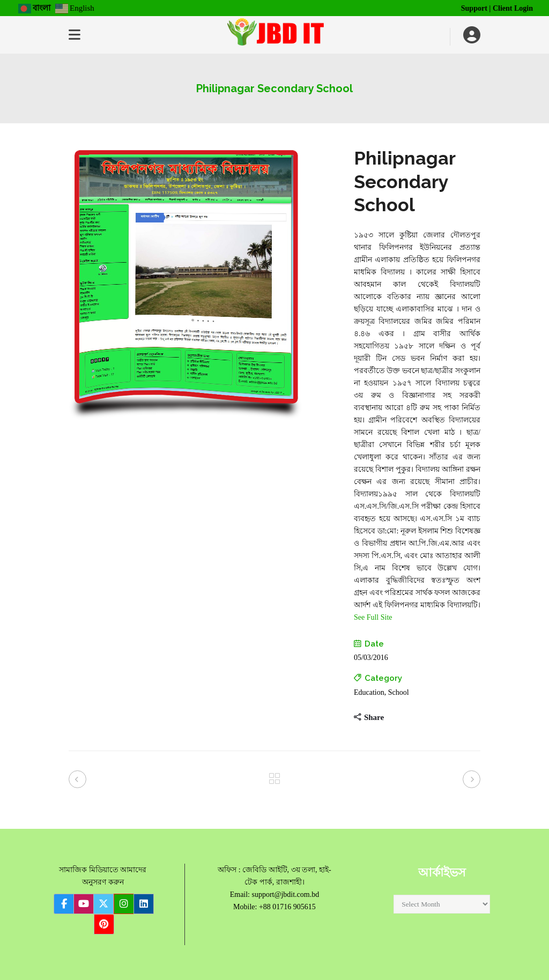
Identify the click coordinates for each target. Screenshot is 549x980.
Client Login (513, 8)
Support (474, 8)
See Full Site (373, 617)
